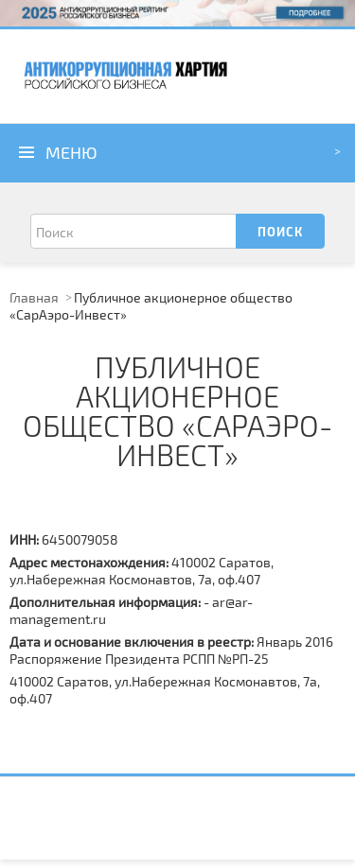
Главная (34, 297)
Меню (71, 152)
